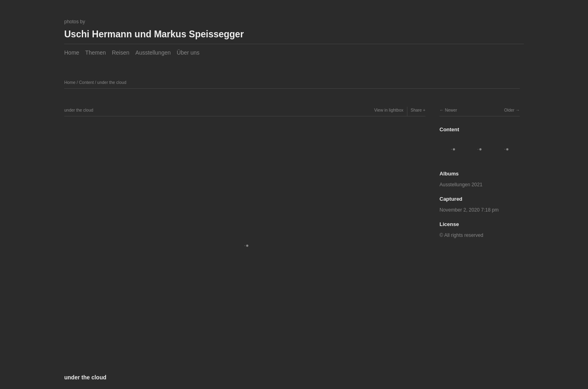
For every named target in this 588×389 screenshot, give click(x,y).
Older (509, 110)
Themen (95, 53)
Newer (451, 110)
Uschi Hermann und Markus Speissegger (154, 34)
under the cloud (112, 82)
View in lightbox (389, 110)
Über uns (188, 53)
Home (72, 53)
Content (86, 82)
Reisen (121, 53)
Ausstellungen (153, 53)
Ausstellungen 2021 (461, 185)
